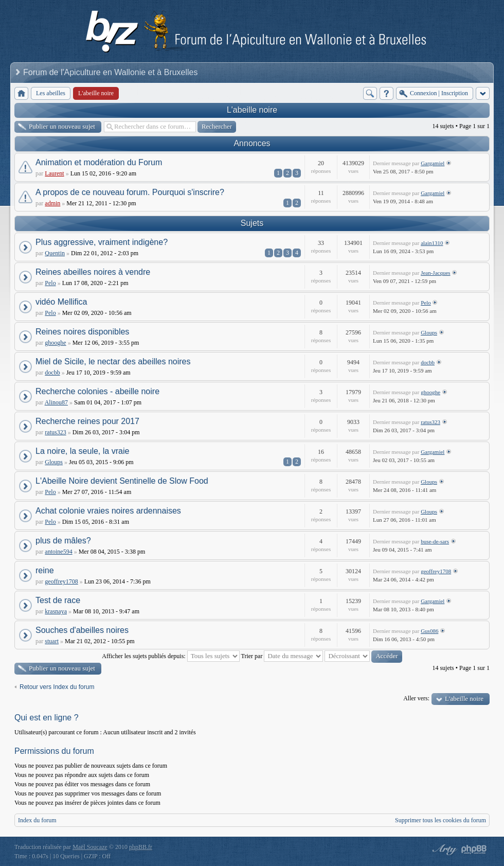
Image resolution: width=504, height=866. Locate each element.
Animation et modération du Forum (99, 162)
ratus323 (55, 432)
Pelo (50, 283)
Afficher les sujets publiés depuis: (170, 656)
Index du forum (37, 820)
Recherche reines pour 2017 (87, 421)
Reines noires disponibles (82, 332)
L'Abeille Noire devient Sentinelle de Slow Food (122, 481)
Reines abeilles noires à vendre (93, 272)
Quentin (55, 253)
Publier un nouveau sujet (62, 126)
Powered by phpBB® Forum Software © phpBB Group (474, 850)
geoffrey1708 (61, 581)
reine (45, 570)
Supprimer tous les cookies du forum (440, 820)
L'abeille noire (252, 110)
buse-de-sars (435, 541)
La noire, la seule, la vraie (82, 451)
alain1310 (432, 243)
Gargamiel (433, 163)
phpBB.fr (141, 847)
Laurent (54, 173)
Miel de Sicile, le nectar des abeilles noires (113, 361)
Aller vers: (416, 698)
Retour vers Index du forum (57, 687)
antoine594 (58, 552)
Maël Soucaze (90, 847)
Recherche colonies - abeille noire (97, 391)
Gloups (429, 332)
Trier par (282, 656)
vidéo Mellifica (61, 302)
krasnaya (56, 611)
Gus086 (429, 631)
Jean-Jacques (435, 273)
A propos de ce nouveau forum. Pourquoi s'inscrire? (130, 192)
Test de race (58, 600)
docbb (52, 373)
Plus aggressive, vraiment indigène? (102, 242)
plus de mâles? (63, 541)
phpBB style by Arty (443, 850)
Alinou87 (56, 402)
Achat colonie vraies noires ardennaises (108, 511)
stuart (52, 641)
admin (52, 203)
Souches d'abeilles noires (82, 630)
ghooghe (55, 343)
